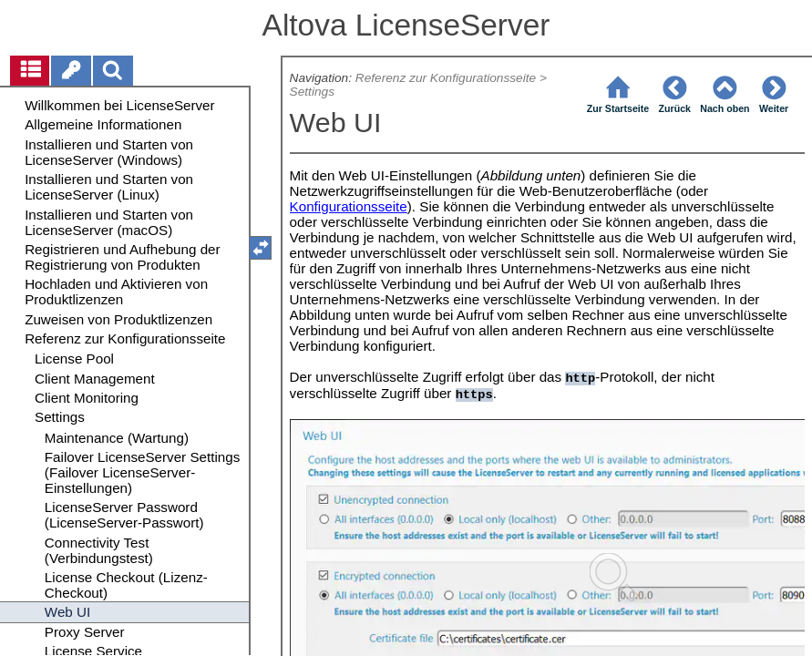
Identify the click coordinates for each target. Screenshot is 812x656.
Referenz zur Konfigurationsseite (446, 78)
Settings (312, 92)
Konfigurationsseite (349, 206)
